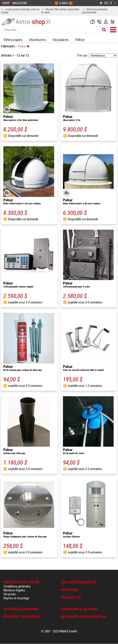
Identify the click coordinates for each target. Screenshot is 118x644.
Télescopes (13, 39)
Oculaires (61, 39)
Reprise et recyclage (16, 598)
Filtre (80, 39)
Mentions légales (14, 590)
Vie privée (10, 594)
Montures (38, 39)
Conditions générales (17, 586)
